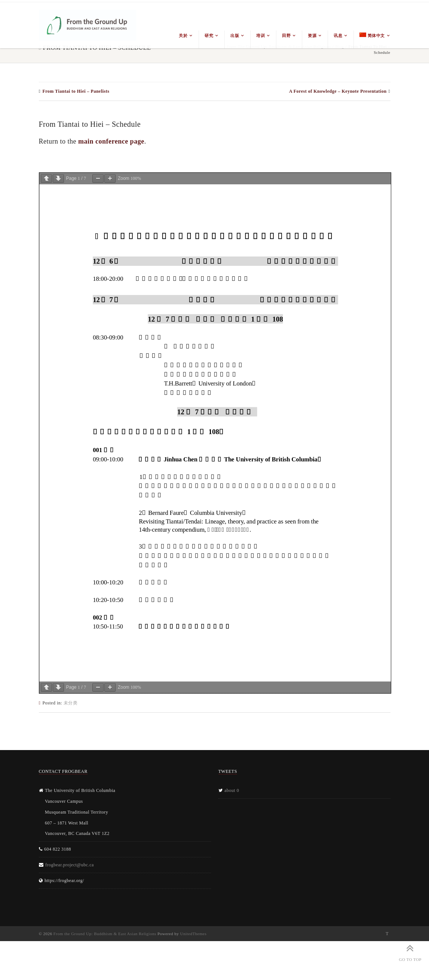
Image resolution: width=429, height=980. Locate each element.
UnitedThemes (193, 934)
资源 (312, 36)
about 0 (232, 790)
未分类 (71, 703)
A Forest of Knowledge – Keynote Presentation (338, 91)
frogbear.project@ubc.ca (70, 865)
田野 (286, 36)
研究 (209, 36)
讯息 (338, 36)
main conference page (111, 141)
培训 (261, 36)
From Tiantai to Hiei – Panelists (76, 91)
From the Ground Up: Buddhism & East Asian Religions (105, 934)
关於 (183, 36)
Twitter (387, 934)
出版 (235, 36)
